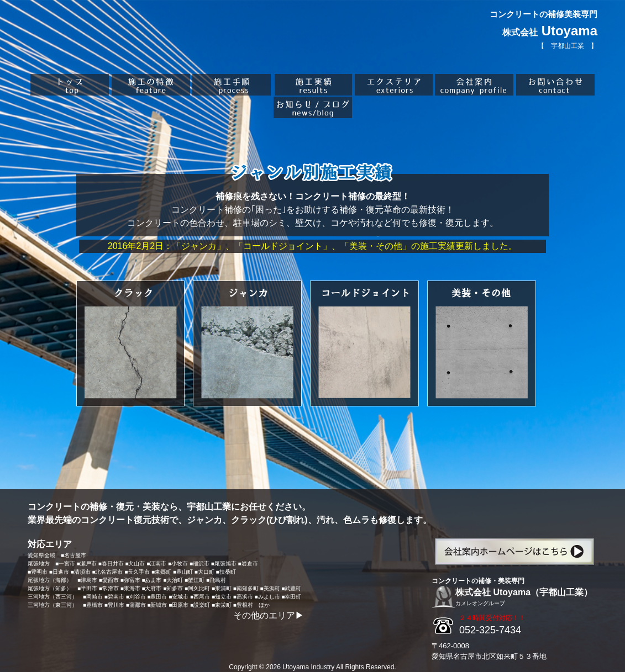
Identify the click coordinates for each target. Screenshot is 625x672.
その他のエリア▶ (269, 615)
